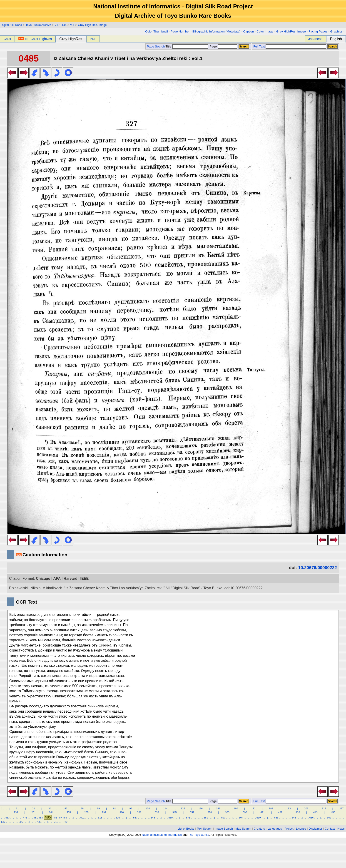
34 (50, 808)
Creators (259, 829)
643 (294, 818)
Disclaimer (316, 829)
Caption (248, 31)
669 (329, 818)
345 (175, 812)
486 (55, 818)
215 (324, 808)
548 (153, 818)
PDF (93, 39)
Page (223, 46)
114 (165, 808)
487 (60, 818)
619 (259, 818)
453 (333, 812)
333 (157, 812)
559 (171, 818)
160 (236, 808)
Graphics (336, 31)
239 (16, 812)
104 (148, 808)
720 (65, 822)
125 (183, 808)
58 (82, 808)
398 (245, 812)
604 (241, 818)
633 (276, 818)
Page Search (156, 46)
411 (263, 812)
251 (34, 812)
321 (139, 812)
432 (298, 812)
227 (342, 808)
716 (56, 822)
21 (33, 808)
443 (315, 812)
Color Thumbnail (156, 31)
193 (289, 808)
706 (39, 822)
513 (100, 818)
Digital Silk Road (11, 25)
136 (200, 808)
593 (223, 818)
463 (8, 818)
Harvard (70, 578)
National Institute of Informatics (162, 835)
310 (122, 812)
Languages (275, 829)
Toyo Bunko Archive (38, 25)
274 (69, 812)
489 (65, 818)
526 (118, 818)
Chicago (43, 578)
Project (289, 829)
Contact (330, 829)
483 (41, 818)
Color (7, 39)
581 (206, 818)
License (301, 829)
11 (17, 808)
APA (57, 578)
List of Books (186, 829)
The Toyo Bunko (199, 835)
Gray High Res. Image (92, 25)
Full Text (259, 46)
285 (86, 812)
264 (51, 812)
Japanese (315, 39)
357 (192, 812)
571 (188, 818)
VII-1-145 (61, 25)
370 (210, 812)
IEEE (85, 578)
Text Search (205, 829)
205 (306, 808)
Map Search (243, 829)
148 (218, 808)
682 (3, 822)
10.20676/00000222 (317, 568)
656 (312, 818)
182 (271, 808)
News (341, 829)
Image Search (224, 829)
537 (135, 818)
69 (98, 808)
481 (36, 818)
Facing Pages (318, 31)
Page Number (180, 31)
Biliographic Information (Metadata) (217, 31)
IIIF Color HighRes (35, 39)
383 (227, 812)
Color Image (265, 31)
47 (66, 808)
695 (21, 822)
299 (104, 812)
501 (83, 818)
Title (187, 46)
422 (280, 812)
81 (115, 808)
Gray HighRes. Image (291, 31)
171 (253, 808)
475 (25, 818)
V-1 (72, 25)
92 (131, 808)
